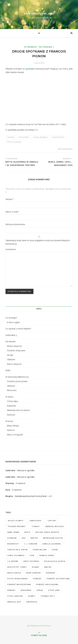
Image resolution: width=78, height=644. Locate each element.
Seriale (10, 355)
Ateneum (11, 137)
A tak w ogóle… (14, 322)
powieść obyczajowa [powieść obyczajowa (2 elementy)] (47, 584)
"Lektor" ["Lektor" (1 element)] (52, 521)
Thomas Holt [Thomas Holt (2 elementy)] (48, 596)
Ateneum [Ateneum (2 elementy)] (12, 538)
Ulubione (11, 359)
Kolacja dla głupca (41, 137)
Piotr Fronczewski (14, 142)
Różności (11, 415)
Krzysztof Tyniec (58, 137)
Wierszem (12, 390)
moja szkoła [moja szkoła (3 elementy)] (14, 573)
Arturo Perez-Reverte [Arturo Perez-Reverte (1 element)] (47, 532)
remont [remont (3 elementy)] (12, 590)
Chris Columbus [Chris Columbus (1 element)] (16, 555)
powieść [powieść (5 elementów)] (37, 579)
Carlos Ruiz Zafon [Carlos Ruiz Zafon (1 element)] (18, 550)
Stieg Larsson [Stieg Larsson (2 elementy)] (15, 596)
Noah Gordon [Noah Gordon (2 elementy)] (33, 573)
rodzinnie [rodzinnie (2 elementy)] (26, 590)
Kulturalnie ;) (47, 47)
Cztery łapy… (13, 401)
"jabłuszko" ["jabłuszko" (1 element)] (36, 521)
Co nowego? (31, 47)
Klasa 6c (11, 430)
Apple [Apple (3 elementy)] (27, 532)
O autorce (21, 483)
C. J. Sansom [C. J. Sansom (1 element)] (31, 544)
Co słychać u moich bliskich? (18, 329)
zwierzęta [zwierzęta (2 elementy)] (32, 602)
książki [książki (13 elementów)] (36, 567)
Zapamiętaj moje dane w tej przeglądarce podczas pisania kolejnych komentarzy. (38, 242)
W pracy (9, 421)
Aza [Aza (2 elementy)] (24, 538)
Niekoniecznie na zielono (18, 410)
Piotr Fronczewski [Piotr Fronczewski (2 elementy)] (18, 579)
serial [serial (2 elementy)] (40, 590)
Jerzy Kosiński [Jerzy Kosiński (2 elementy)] (31, 561)
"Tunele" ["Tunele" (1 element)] (36, 526)
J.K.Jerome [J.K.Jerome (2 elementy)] (13, 561)
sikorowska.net (39, 13)
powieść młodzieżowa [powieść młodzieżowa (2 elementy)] (19, 584)
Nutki (8, 370)
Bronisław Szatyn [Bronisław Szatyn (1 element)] (53, 538)
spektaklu (30, 69)
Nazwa (10, 199)
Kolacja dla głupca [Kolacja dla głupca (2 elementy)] (55, 561)
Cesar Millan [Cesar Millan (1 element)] (40, 550)
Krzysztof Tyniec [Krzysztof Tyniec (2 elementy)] (17, 567)
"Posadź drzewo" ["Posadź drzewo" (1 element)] (17, 526)
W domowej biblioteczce (17, 377)
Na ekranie (11, 341)
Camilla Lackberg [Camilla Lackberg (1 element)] (52, 544)
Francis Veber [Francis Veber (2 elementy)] (47, 555)
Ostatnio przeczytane (17, 381)
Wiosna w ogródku (26, 470)
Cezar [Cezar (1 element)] (55, 550)
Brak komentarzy (65, 149)
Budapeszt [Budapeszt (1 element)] (13, 544)
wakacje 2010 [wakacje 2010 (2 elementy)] (14, 602)
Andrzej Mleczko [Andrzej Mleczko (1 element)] (55, 526)
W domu (9, 397)
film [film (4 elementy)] (32, 555)
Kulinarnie (11, 406)
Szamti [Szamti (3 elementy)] (32, 596)
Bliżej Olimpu (13, 426)
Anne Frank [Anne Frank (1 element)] (13, 532)
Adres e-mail (12, 212)
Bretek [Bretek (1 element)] (34, 538)
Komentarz (11, 249)
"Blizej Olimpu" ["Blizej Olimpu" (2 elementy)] (16, 521)
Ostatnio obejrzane (16, 350)
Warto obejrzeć (14, 364)
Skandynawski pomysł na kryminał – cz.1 (34, 496)
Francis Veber (24, 137)
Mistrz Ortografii (15, 435)
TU (36, 130)
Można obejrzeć (14, 346)
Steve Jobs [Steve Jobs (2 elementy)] (54, 590)
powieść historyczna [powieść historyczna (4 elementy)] (58, 579)
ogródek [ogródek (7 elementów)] (50, 573)
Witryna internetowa (15, 224)
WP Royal (47, 626)
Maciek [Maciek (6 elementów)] (48, 567)
